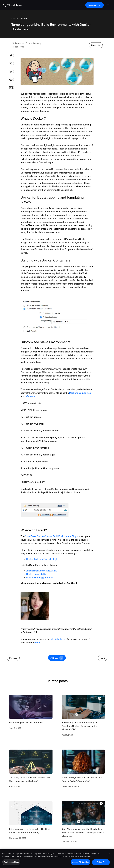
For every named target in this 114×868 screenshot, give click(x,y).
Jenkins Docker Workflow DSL (41, 571)
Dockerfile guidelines (80, 393)
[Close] (109, 854)
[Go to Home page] (12, 5)
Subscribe (96, 45)
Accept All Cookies (80, 862)
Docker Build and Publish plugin (42, 559)
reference (30, 396)
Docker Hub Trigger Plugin (40, 578)
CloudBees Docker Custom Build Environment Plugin (52, 536)
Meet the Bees (58, 639)
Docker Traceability (36, 574)
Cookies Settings (11, 862)
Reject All (101, 862)
